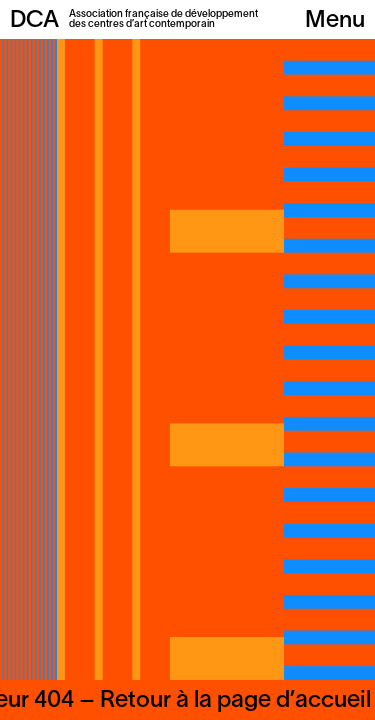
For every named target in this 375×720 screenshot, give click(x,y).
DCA (34, 21)
